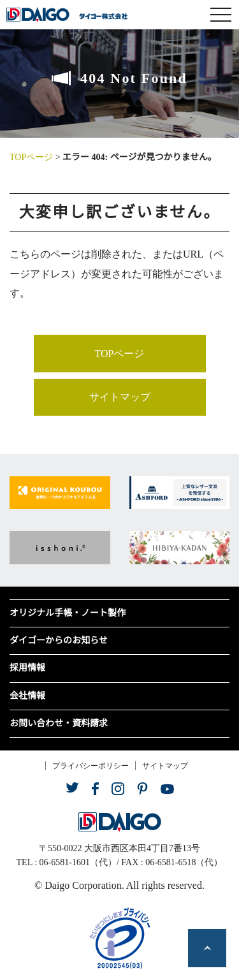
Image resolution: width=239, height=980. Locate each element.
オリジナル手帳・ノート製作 (68, 613)
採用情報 (27, 668)
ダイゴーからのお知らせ (59, 640)
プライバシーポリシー (91, 766)
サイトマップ (120, 397)
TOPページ (31, 157)
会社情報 (27, 696)
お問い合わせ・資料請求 (59, 723)
